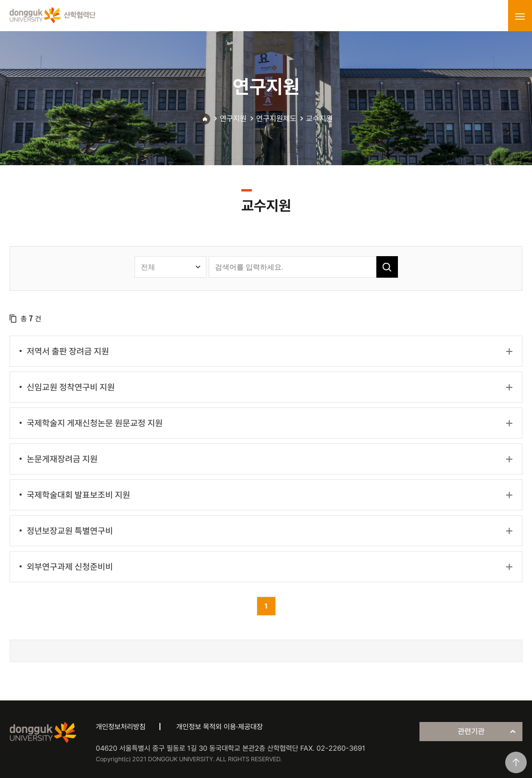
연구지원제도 (276, 118)
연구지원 (233, 118)
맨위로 (516, 762)
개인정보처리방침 (121, 727)
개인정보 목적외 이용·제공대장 (220, 727)
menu (520, 16)
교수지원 (319, 118)
